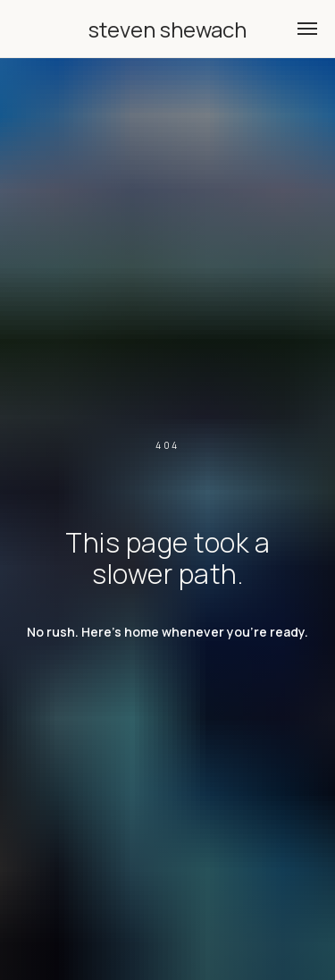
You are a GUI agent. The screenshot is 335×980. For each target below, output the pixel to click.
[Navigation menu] (307, 29)
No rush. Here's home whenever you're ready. (167, 632)
